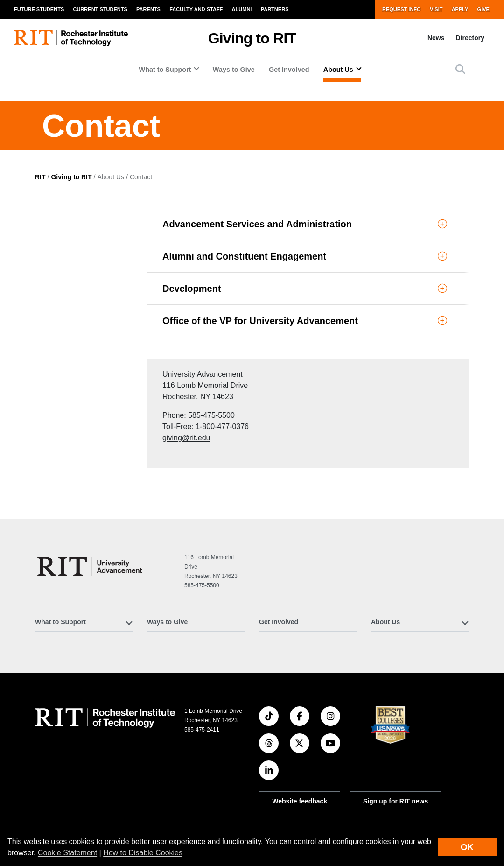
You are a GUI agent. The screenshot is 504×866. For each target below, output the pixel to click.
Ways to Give (234, 70)
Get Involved (289, 70)
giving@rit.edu (59, 351)
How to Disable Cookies (143, 853)
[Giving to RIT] (91, 495)
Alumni (242, 9)
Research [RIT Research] (162, 767)
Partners (275, 9)
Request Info (402, 9)
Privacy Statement (395, 820)
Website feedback (300, 729)
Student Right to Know (401, 785)
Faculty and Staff (196, 9)
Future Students (39, 9)
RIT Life (159, 786)
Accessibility (276, 820)
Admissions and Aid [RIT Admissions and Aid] (66, 823)
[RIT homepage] (71, 38)
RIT (40, 244)
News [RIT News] (156, 823)
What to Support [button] (165, 70)
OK (467, 847)
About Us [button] (338, 70)
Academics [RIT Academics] (52, 786)
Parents (148, 9)
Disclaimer (273, 796)
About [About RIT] (44, 767)
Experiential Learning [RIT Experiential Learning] (68, 804)
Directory (470, 38)
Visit (436, 9)
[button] (460, 69)
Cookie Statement (67, 853)
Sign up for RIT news (395, 729)
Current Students (100, 9)
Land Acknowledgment (290, 785)
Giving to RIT (252, 38)
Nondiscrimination (395, 796)
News (436, 38)
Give (483, 9)
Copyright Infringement (402, 809)
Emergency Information (290, 809)
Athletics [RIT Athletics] (161, 804)
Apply (460, 9)
